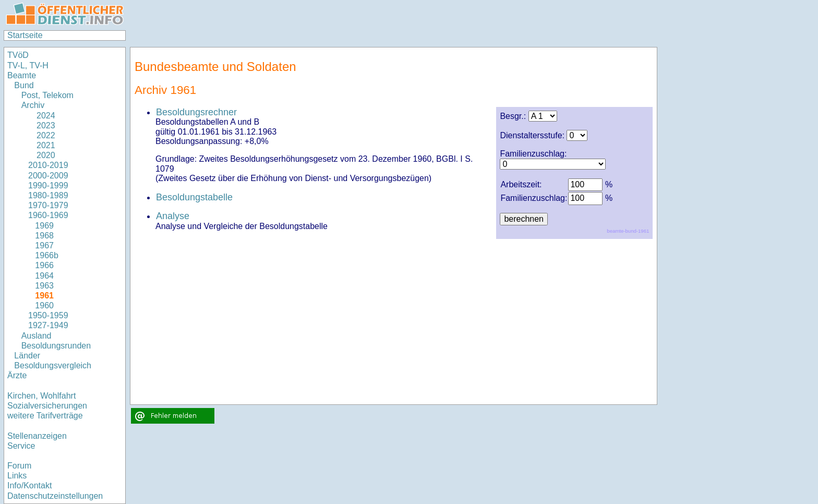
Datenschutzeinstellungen (55, 496)
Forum (19, 466)
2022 (42, 135)
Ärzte (17, 375)
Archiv (33, 105)
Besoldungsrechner (196, 112)
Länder (27, 356)
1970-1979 (48, 205)
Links (17, 476)
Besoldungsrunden (56, 346)
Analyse (173, 216)
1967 (44, 245)
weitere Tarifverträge (45, 416)
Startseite (25, 35)
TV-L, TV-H (28, 65)
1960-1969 (48, 215)
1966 (44, 265)
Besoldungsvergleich (53, 365)
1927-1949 (48, 325)
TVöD (18, 55)
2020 (42, 155)
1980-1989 (48, 195)
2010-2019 (48, 165)
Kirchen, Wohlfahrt (41, 396)
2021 (42, 145)
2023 (42, 125)
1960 (44, 305)
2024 (42, 116)
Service (21, 446)
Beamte (22, 75)
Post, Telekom (47, 95)
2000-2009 (48, 176)
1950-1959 (48, 315)
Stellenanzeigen (37, 436)
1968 (44, 236)
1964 (44, 276)
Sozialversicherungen (47, 406)
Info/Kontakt (29, 485)
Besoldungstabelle (194, 197)
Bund (24, 85)
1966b (47, 255)
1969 (44, 226)
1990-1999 (48, 185)
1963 (44, 286)
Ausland (37, 336)
